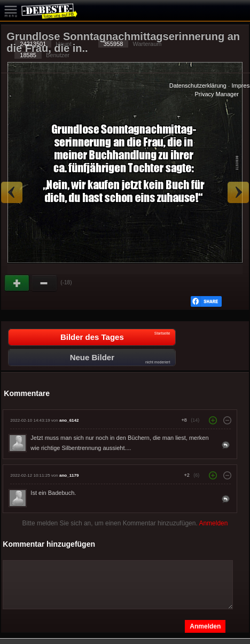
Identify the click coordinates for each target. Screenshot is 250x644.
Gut (18, 283)
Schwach (44, 283)
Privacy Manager (217, 94)
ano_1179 (69, 475)
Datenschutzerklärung (198, 86)
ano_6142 (69, 420)
